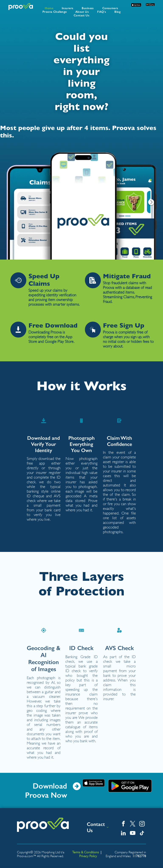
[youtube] (133, 834)
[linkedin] (123, 834)
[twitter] (133, 824)
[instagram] (142, 824)
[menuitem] (49, 8)
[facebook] (123, 824)
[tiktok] (142, 834)
